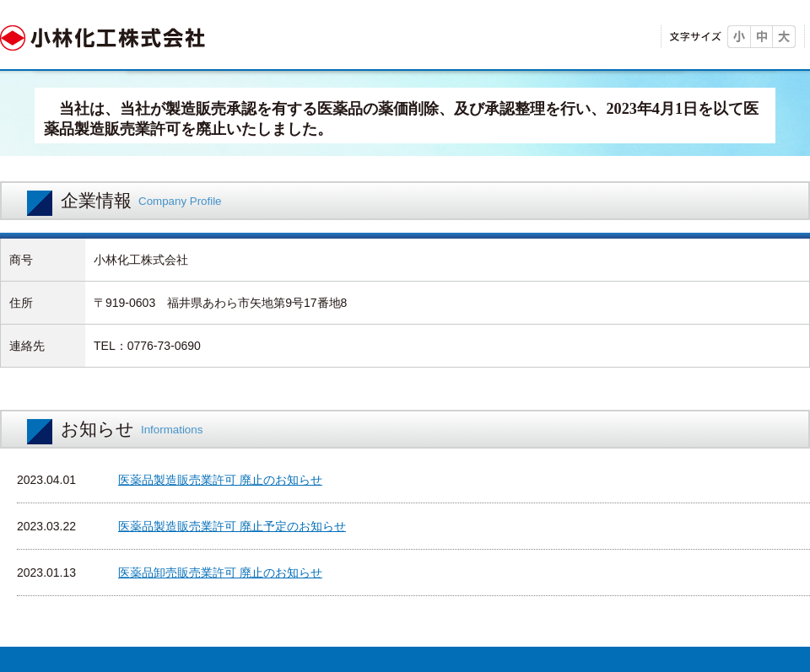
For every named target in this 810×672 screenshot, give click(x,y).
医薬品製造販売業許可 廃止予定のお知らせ (232, 526)
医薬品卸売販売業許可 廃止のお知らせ (220, 573)
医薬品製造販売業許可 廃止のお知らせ (220, 480)
